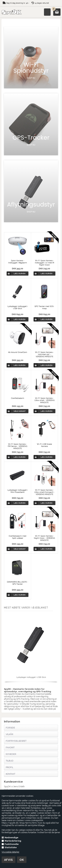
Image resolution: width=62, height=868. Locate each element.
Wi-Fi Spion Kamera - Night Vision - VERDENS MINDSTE (44, 538)
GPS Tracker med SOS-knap (44, 307)
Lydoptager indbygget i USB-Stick (18, 307)
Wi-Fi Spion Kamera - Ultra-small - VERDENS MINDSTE (44, 400)
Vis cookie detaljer (10, 852)
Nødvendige (11, 838)
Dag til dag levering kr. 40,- (18, 3)
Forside (10, 728)
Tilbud (10, 761)
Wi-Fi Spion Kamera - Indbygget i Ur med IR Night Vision (44, 263)
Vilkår (10, 734)
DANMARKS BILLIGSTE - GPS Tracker (18, 583)
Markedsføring (13, 841)
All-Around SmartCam (18, 352)
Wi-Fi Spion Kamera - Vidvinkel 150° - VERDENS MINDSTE (44, 354)
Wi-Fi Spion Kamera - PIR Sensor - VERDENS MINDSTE (18, 446)
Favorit (10, 747)
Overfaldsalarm (18, 398)
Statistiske (11, 847)
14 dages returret (42, 3)
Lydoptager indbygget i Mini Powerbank (18, 491)
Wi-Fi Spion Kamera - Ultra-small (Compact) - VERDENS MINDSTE (44, 492)
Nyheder (11, 754)
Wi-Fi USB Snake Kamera (44, 445)
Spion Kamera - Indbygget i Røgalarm (18, 262)
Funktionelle (12, 844)
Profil (10, 767)
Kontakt (10, 774)
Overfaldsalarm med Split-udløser (18, 537)
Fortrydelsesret (16, 741)
